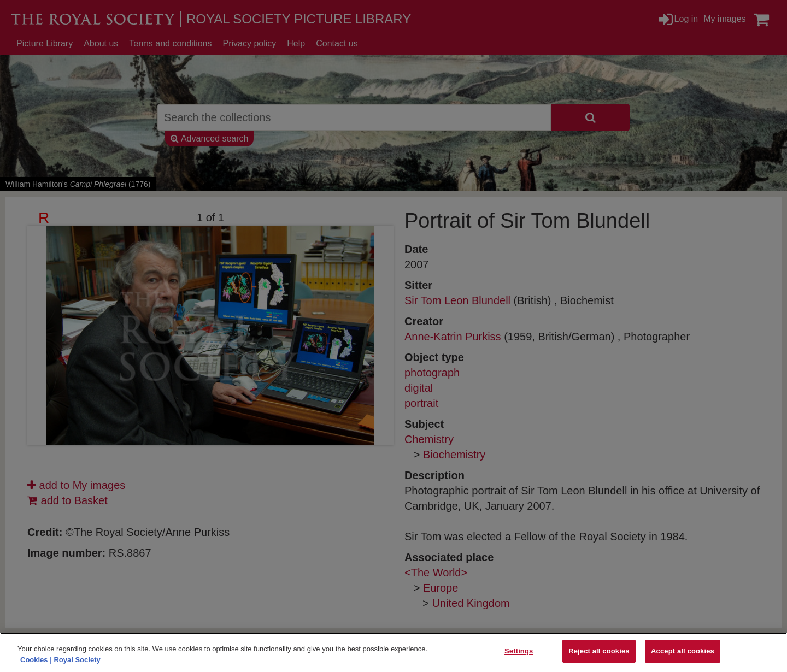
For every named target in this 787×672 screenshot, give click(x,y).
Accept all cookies (683, 651)
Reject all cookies (599, 651)
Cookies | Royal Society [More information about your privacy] (60, 660)
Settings (519, 651)
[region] (393, 652)
